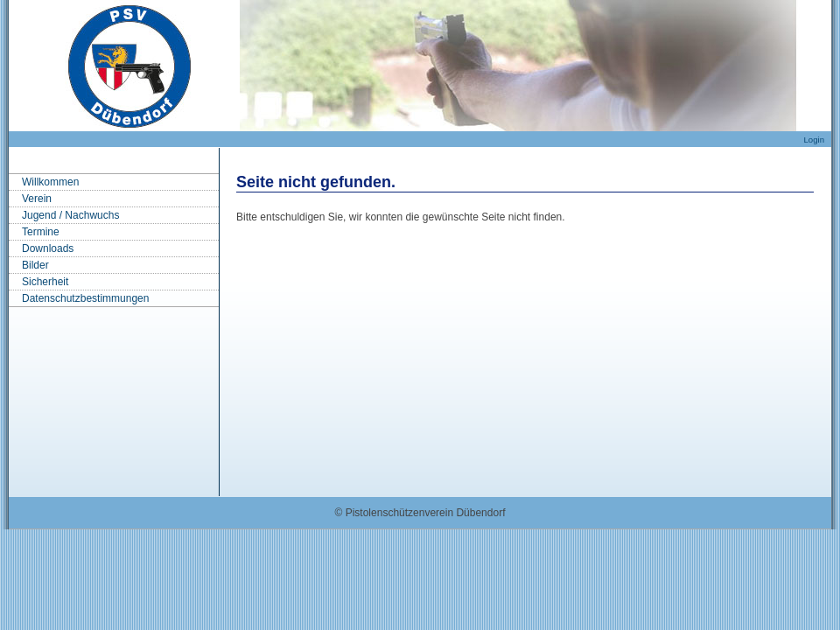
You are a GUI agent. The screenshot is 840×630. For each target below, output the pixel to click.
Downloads (48, 248)
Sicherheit (45, 282)
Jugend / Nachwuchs (70, 215)
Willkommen (50, 182)
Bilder (35, 265)
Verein (37, 199)
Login (814, 140)
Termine (41, 232)
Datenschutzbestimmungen (85, 298)
